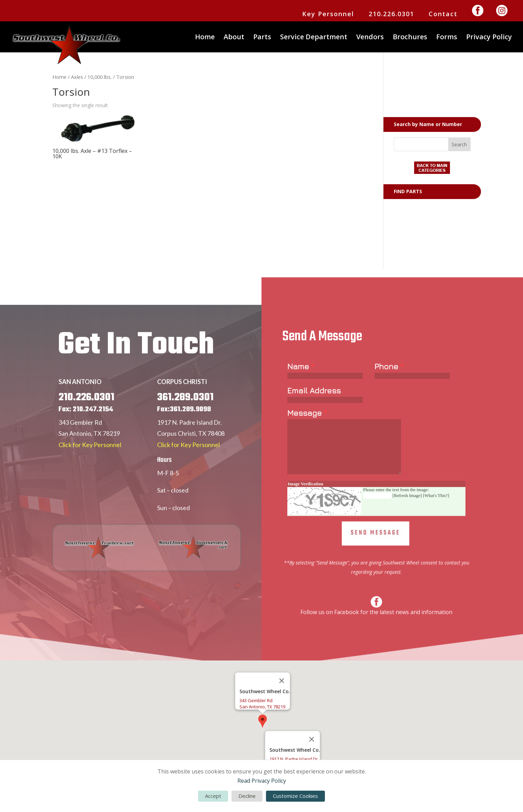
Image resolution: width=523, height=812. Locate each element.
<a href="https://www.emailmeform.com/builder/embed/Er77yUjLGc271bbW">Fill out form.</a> (376, 480)
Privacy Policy (489, 38)
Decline (247, 796)
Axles (77, 77)
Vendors (370, 38)
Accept (213, 796)
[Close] (282, 681)
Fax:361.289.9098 (184, 428)
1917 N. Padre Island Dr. (189, 440)
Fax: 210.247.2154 (86, 428)
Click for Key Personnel (90, 462)
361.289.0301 (185, 416)
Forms (447, 38)
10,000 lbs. (100, 77)
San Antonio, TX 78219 (89, 451)
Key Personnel (328, 14)
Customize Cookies (295, 796)
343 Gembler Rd (80, 440)
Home (205, 38)
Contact (443, 14)
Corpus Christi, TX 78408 (191, 451)
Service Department (314, 38)
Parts (262, 38)
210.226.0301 (391, 14)
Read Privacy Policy (262, 781)
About (234, 38)
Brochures (410, 38)
